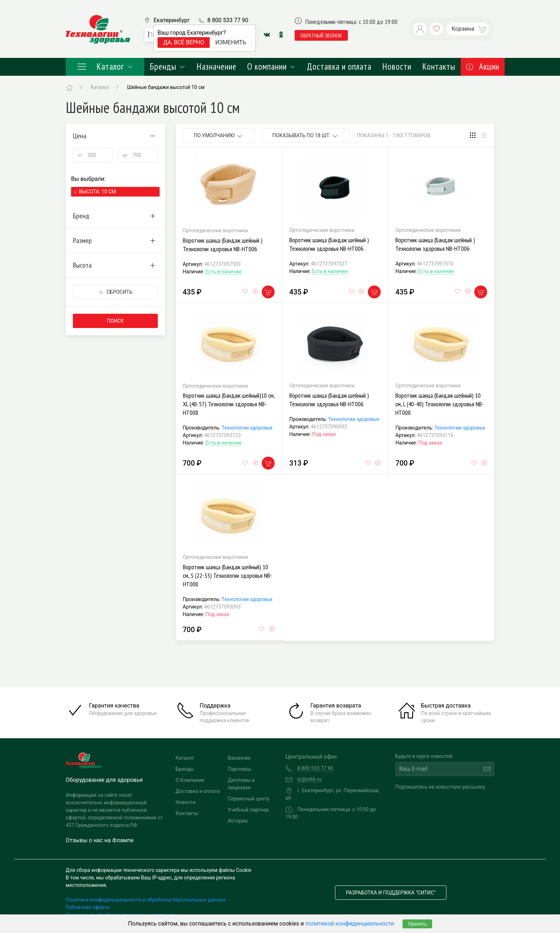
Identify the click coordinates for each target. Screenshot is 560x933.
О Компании (190, 780)
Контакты (439, 66)
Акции (483, 66)
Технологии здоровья (247, 428)
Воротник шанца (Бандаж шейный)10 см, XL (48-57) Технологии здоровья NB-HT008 (229, 404)
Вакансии (239, 758)
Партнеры (240, 769)
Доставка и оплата (339, 66)
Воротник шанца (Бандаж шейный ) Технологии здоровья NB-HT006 (223, 245)
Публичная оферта (87, 907)
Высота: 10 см (97, 192)
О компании (272, 66)
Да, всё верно (184, 42)
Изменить (231, 42)
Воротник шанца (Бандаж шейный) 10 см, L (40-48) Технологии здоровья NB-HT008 (440, 404)
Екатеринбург (172, 20)
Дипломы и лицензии (241, 784)
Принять (417, 924)
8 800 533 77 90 (228, 20)
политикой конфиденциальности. (351, 924)
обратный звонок (321, 35)
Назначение (216, 66)
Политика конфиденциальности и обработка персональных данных (146, 900)
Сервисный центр (249, 799)
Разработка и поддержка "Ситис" (391, 893)
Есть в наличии (223, 272)
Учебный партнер (248, 810)
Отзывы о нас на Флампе (100, 840)
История (238, 821)
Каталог (105, 66)
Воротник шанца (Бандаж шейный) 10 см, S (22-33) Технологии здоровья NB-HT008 (227, 575)
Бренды (168, 66)
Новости (397, 66)
